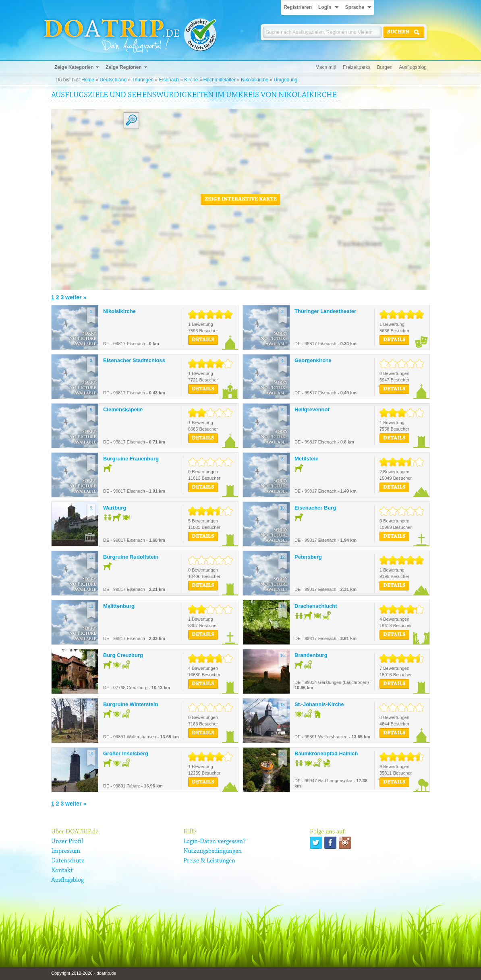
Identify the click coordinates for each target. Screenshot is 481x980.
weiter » (76, 297)
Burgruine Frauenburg (131, 459)
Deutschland (113, 80)
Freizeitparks (357, 67)
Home (88, 80)
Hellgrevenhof (312, 409)
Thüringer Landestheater (325, 311)
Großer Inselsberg (126, 753)
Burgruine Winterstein (131, 704)
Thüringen (143, 80)
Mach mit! (326, 67)
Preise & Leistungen (209, 861)
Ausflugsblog (413, 67)
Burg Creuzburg (123, 655)
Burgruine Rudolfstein (131, 557)
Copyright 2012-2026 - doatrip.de (84, 973)
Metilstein (307, 459)
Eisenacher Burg (315, 508)
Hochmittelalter (220, 80)
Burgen (385, 67)
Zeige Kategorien (74, 67)
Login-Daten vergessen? (215, 841)
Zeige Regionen (123, 67)
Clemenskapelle (123, 409)
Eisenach (169, 80)
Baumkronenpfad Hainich (326, 753)
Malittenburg (119, 606)
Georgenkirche (313, 360)
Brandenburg (311, 655)
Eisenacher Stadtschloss (134, 360)
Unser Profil (67, 841)
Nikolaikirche (255, 80)
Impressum (66, 851)
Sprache (355, 7)
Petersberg (308, 557)
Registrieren (298, 7)
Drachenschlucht (316, 606)
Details (203, 340)
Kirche (191, 80)
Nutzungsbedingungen (213, 851)
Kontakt (62, 870)
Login (325, 7)
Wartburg (115, 508)
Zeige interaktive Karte (241, 199)
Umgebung (285, 80)
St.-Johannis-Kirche (319, 704)
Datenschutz (68, 861)
